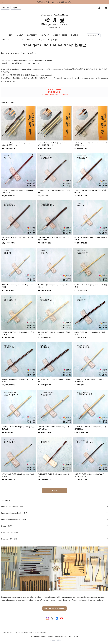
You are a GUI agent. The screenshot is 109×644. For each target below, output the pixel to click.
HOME (11, 35)
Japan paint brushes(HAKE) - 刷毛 (14, 513)
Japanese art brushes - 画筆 (19, 40)
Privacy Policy (8, 632)
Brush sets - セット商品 (9, 532)
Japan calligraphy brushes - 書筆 (14, 519)
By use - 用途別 (7, 526)
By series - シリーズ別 (9, 539)
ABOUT (20, 35)
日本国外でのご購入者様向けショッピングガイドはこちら (20, 63)
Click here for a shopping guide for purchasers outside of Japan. (26, 60)
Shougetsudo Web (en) (55, 608)
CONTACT (45, 35)
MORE (54, 491)
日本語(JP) (75, 35)
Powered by (54, 640)
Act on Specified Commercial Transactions (31, 632)
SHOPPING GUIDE (60, 35)
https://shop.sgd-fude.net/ (42, 75)
